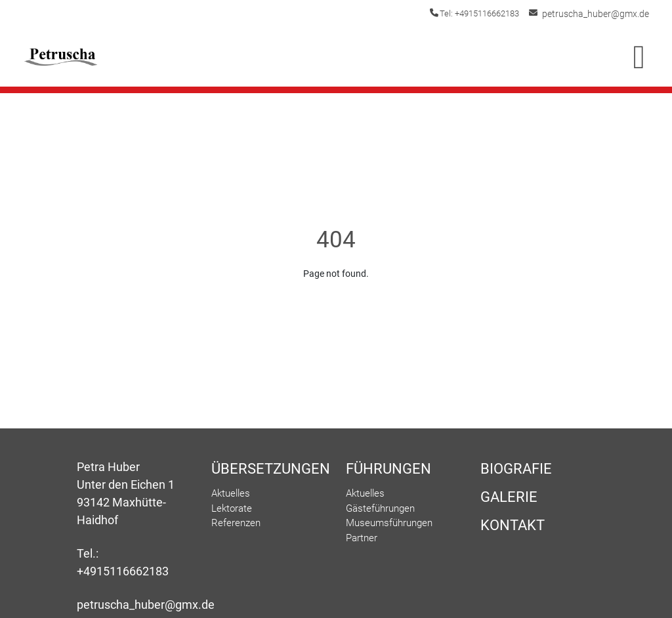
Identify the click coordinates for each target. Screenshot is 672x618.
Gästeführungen (380, 508)
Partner (362, 538)
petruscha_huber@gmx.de (600, 13)
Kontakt (513, 525)
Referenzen (236, 523)
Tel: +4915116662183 (489, 13)
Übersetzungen (269, 469)
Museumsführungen (389, 523)
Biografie (516, 469)
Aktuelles (231, 493)
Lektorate (232, 508)
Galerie (509, 497)
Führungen (388, 469)
